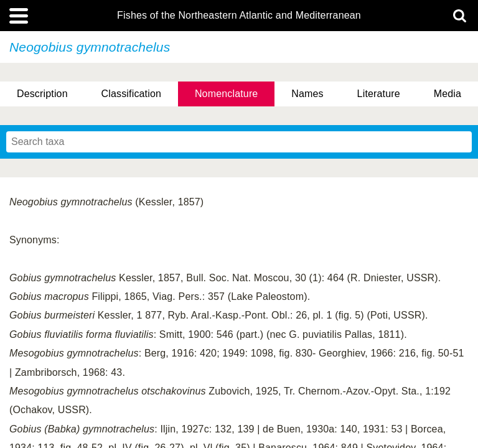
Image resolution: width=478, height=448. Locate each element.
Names (307, 94)
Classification (132, 94)
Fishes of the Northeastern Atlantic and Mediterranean (239, 16)
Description (42, 94)
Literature (379, 94)
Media (448, 94)
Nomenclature (227, 94)
